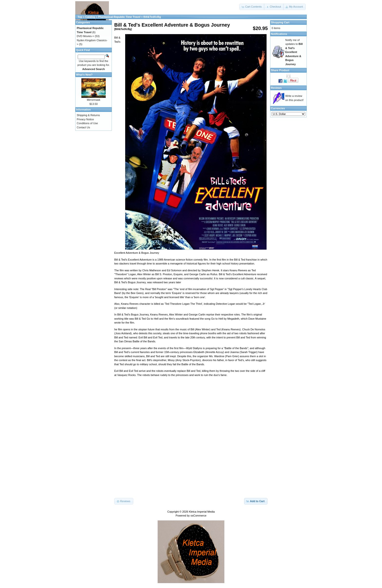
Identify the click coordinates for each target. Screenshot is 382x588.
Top (80, 17)
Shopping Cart (280, 22)
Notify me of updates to (294, 52)
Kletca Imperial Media (202, 512)
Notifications (279, 34)
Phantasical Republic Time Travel (119, 17)
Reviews (276, 88)
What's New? (84, 75)
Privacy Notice (85, 119)
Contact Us (83, 127)
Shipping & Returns (88, 115)
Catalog (90, 17)
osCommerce (198, 516)
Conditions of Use (87, 123)
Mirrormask (94, 100)
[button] (252, 7)
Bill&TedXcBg (152, 17)
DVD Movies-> (85, 36)
